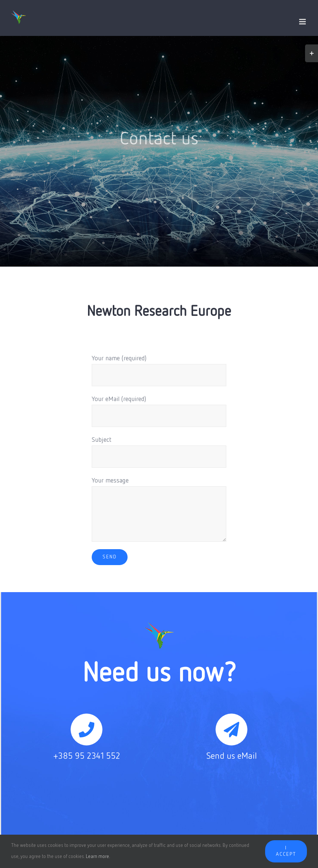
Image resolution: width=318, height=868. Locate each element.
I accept (286, 851)
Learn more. (98, 857)
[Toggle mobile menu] (303, 22)
